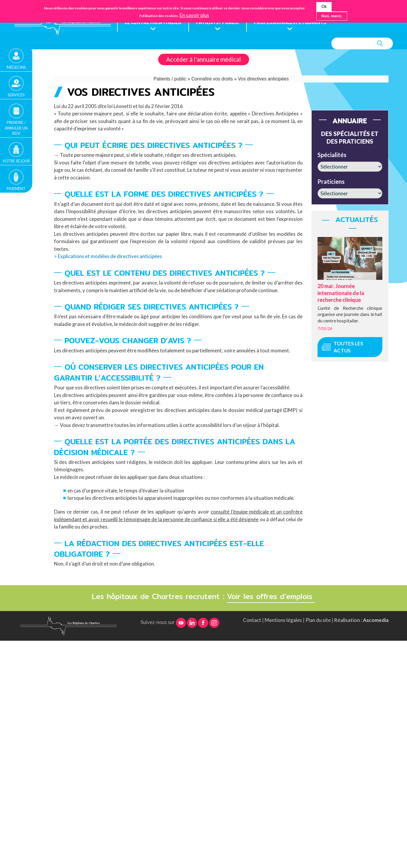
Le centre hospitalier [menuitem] (153, 22)
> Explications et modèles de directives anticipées (108, 256)
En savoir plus (194, 15)
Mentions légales (283, 620)
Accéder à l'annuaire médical (203, 60)
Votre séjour (16, 161)
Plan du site (318, 620)
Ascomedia (376, 620)
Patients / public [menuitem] (220, 22)
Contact (252, 620)
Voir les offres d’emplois (271, 597)
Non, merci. (332, 16)
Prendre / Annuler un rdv (16, 128)
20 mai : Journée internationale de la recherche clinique (341, 293)
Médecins (16, 67)
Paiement (16, 189)
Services (16, 95)
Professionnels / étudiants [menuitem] (294, 22)
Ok (324, 6)
